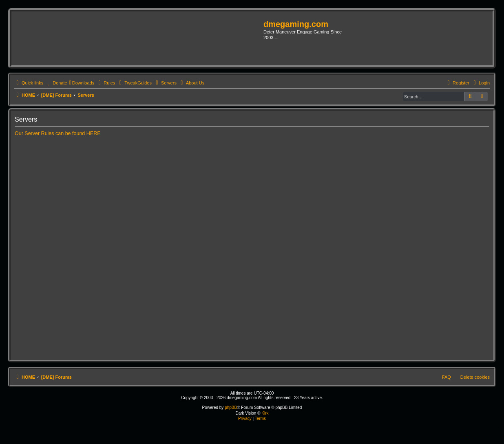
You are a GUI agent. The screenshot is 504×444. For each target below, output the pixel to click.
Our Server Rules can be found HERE (58, 133)
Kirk (265, 413)
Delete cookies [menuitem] (475, 377)
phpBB (231, 407)
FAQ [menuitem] (447, 377)
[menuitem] (56, 83)
